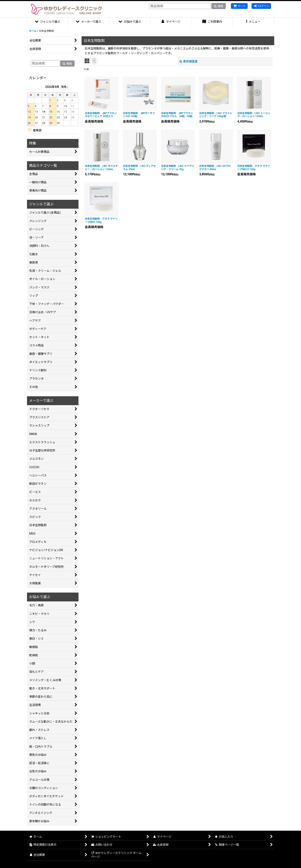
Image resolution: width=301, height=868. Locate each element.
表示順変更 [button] (189, 61)
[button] (253, 22)
